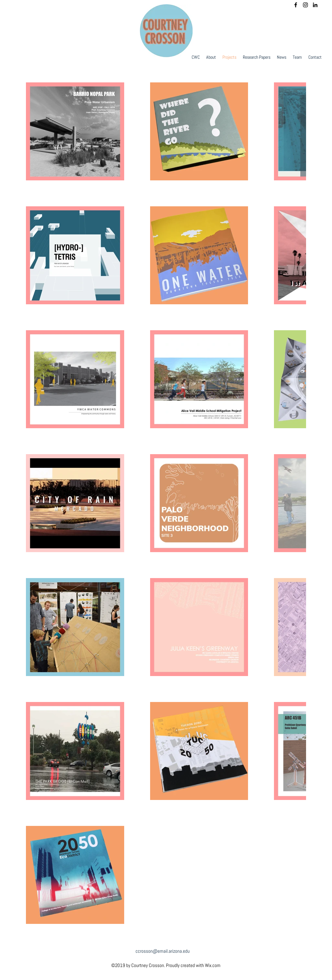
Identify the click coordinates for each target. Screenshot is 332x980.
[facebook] (296, 5)
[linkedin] (315, 5)
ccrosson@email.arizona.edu (163, 951)
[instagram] (305, 5)
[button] (282, 57)
